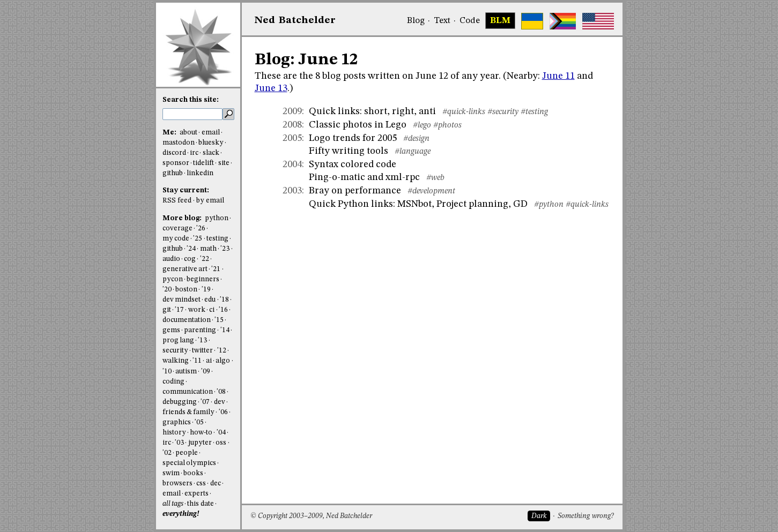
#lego (422, 125)
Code (470, 21)
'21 (216, 269)
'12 (222, 351)
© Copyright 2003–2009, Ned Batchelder (311, 516)
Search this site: (191, 100)
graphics (177, 422)
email (211, 133)
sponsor (176, 163)
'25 (198, 239)
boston (186, 290)
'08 (221, 392)
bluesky (211, 143)
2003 (292, 191)
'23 (225, 249)
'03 (179, 443)
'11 (197, 361)
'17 (179, 310)
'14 (225, 330)
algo (223, 361)
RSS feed (177, 201)
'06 (223, 412)
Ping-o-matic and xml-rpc (364, 177)
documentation (187, 320)
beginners (203, 279)
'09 (206, 372)
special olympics (189, 463)
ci (212, 310)
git (167, 310)
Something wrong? (586, 516)
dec (216, 484)
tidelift (203, 163)
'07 (205, 402)
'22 (205, 259)
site (224, 163)
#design (416, 139)
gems (171, 330)
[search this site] (192, 114)
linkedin (200, 173)
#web (435, 178)
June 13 (271, 88)
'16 (223, 310)
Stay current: (186, 190)
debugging (180, 402)
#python (549, 205)
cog (190, 259)
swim (171, 473)
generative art (185, 269)
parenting (200, 330)
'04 (221, 433)
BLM (500, 21)
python (217, 218)
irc (194, 153)
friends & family (189, 412)
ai (209, 361)
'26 (201, 228)
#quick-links (464, 112)
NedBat (295, 20)
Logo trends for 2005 (353, 138)
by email (210, 201)
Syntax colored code (353, 164)
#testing (534, 112)
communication (188, 392)
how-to (201, 433)
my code (176, 239)
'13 (202, 340)
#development (431, 191)
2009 (292, 111)
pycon (173, 279)
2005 (292, 138)
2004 (292, 164)
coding (173, 382)
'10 (167, 372)
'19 (206, 290)
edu (210, 300)
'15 (219, 320)
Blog (416, 21)
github (173, 173)
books (193, 473)
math (208, 249)
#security (503, 112)
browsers (177, 484)
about (188, 133)
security (175, 351)
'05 (199, 422)
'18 (224, 300)
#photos (447, 125)
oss (221, 443)
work (197, 310)
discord (174, 153)
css (201, 484)
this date (200, 504)
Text (442, 21)
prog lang (178, 340)
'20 (167, 290)
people (187, 453)
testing (217, 239)
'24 (191, 249)
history (174, 433)
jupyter (200, 443)
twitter (202, 351)
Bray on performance (355, 191)
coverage (177, 228)
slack (211, 153)
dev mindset (181, 300)
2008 (292, 125)
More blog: (183, 218)
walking (176, 361)
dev (220, 402)
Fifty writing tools (349, 151)
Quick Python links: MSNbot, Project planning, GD (418, 204)
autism (186, 372)
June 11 (558, 76)
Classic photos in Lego (358, 125)
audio (171, 259)
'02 (167, 453)
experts (197, 494)
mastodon (179, 143)
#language (413, 152)
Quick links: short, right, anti (372, 111)
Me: (170, 133)
